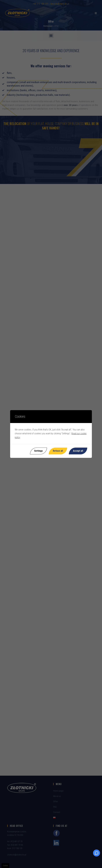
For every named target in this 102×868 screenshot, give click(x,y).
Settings (38, 451)
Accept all (78, 451)
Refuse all (58, 451)
